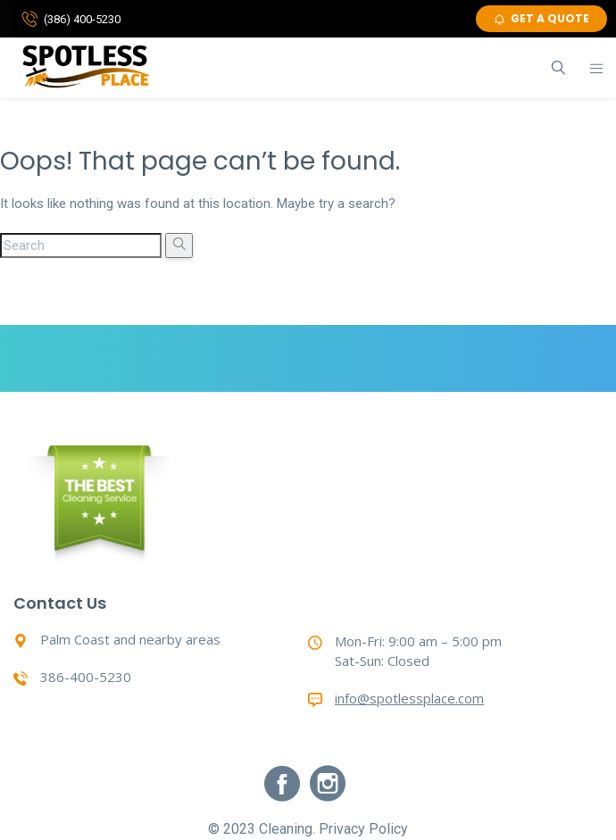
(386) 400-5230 (82, 19)
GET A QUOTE (541, 18)
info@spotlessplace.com (409, 698)
